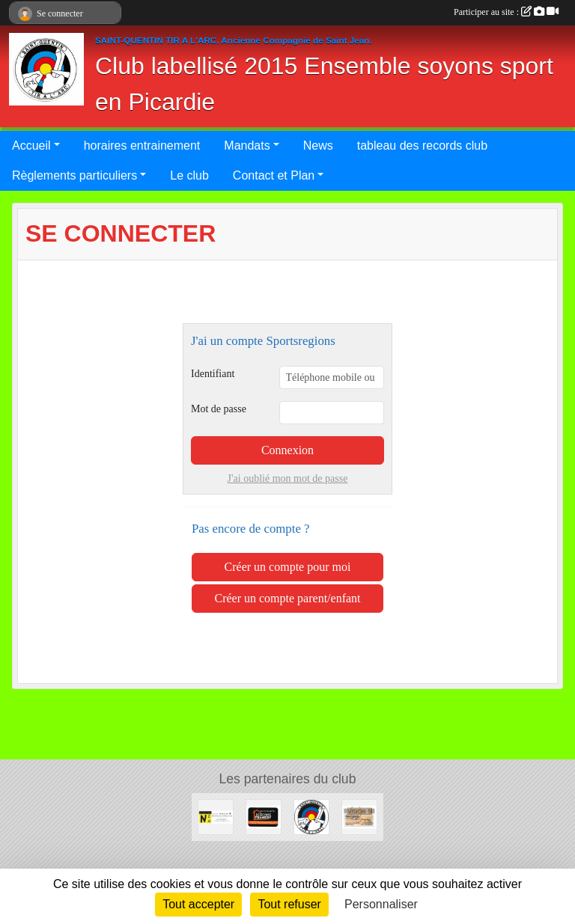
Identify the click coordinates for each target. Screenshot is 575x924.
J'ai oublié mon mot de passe (288, 478)
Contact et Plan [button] (274, 175)
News (318, 146)
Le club (189, 175)
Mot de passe (219, 409)
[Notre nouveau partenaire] (264, 816)
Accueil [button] (31, 146)
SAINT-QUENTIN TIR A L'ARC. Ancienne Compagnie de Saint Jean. (234, 40)
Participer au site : (506, 12)
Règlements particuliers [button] (74, 175)
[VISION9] (359, 816)
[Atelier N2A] (216, 816)
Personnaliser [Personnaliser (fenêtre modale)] (381, 904)
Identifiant (213, 374)
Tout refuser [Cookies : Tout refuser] (289, 904)
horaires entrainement (142, 146)
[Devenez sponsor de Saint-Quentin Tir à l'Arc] (311, 816)
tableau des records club (422, 146)
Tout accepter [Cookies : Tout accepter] (198, 904)
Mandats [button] (247, 146)
